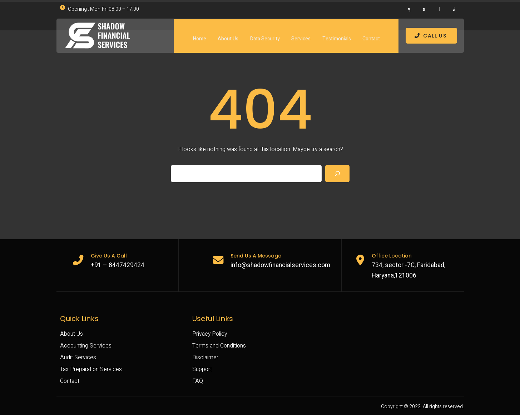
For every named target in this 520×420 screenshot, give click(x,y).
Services (301, 33)
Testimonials (337, 33)
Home (199, 33)
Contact (372, 33)
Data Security (265, 33)
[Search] (337, 176)
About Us (228, 33)
